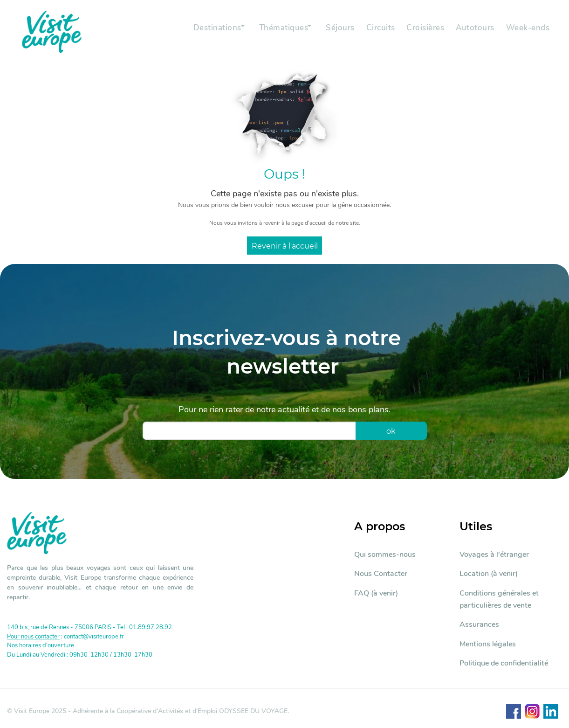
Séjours (329, 31)
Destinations (194, 31)
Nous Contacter (381, 574)
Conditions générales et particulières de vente (499, 599)
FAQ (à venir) (376, 593)
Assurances (479, 624)
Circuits (371, 31)
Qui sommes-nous (385, 555)
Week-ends (526, 31)
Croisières (418, 31)
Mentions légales (488, 644)
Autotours (470, 31)
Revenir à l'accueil (285, 246)
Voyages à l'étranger (494, 555)
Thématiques (266, 31)
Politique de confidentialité (504, 663)
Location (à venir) (489, 574)
